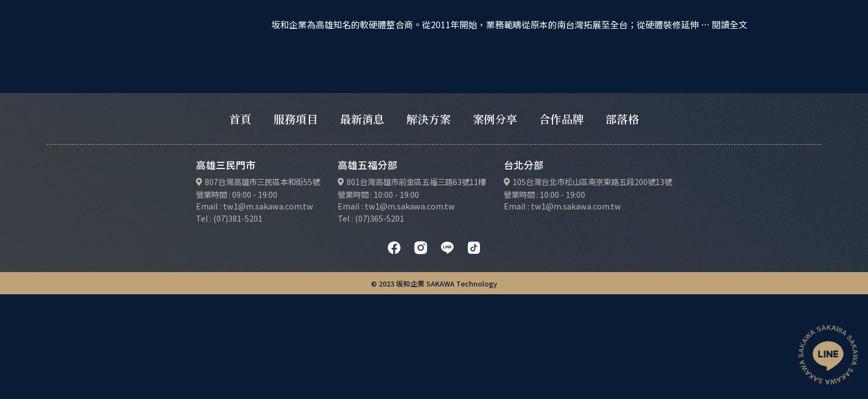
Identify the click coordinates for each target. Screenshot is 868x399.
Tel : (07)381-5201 (229, 218)
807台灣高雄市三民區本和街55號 (262, 181)
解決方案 (428, 119)
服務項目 (296, 119)
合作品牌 (561, 119)
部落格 (622, 119)
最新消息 (362, 119)
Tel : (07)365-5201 (371, 218)
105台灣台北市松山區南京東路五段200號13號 (592, 181)
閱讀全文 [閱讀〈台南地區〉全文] (730, 24)
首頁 (240, 119)
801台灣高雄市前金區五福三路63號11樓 (416, 181)
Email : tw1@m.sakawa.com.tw (255, 206)
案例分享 (495, 119)
